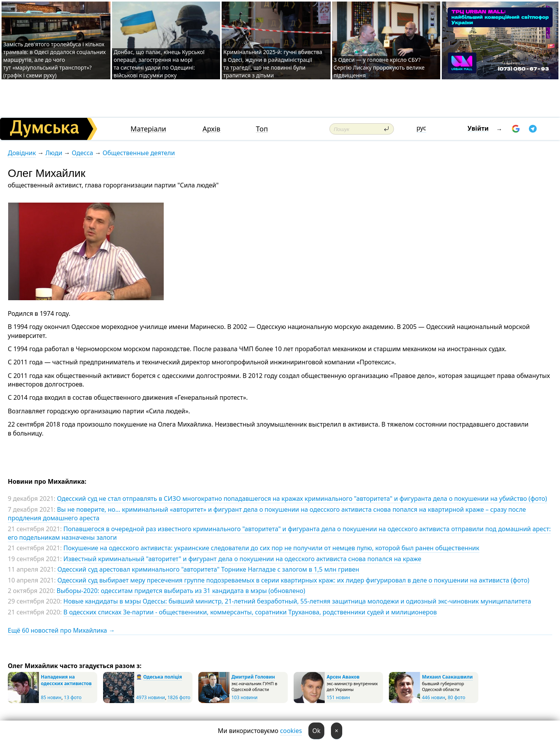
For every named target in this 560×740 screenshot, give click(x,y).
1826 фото (179, 697)
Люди (54, 153)
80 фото (456, 697)
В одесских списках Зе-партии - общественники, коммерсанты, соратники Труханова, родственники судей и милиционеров (250, 612)
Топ (262, 129)
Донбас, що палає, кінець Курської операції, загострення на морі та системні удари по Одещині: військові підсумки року (159, 64)
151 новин (338, 697)
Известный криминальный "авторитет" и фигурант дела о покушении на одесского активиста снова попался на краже (242, 559)
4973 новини (150, 697)
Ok (316, 731)
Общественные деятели (139, 153)
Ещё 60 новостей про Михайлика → (61, 630)
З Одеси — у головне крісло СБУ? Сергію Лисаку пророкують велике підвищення (379, 67)
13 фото (73, 697)
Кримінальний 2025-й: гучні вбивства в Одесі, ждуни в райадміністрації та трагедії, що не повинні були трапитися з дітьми (273, 64)
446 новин (434, 697)
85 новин (51, 697)
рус (421, 128)
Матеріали (149, 129)
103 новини (244, 697)
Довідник (22, 153)
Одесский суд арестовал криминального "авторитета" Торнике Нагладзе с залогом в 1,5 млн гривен (208, 569)
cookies (291, 731)
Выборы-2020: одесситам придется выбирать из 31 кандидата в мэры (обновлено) (181, 591)
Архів (212, 129)
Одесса (82, 153)
